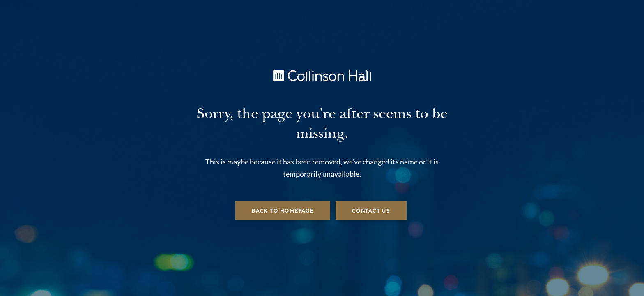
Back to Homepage (283, 211)
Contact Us (371, 211)
